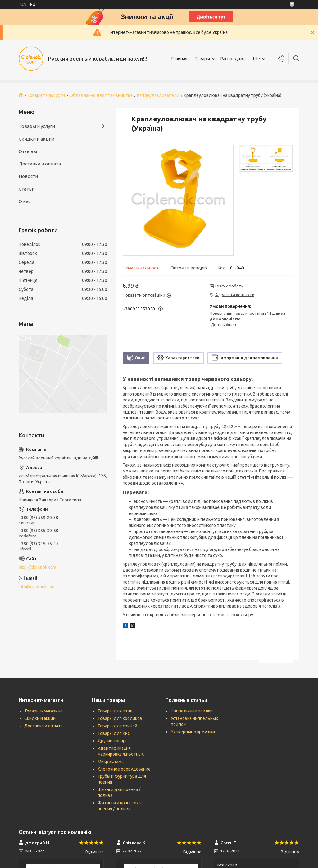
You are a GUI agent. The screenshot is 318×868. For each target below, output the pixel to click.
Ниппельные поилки (192, 711)
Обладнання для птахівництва (101, 95)
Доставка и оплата (40, 164)
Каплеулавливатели (158, 95)
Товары (202, 59)
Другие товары (113, 741)
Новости (28, 176)
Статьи (27, 189)
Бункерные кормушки (193, 732)
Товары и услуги (37, 126)
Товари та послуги (46, 95)
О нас (25, 201)
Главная (179, 59)
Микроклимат (112, 762)
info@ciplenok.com (37, 587)
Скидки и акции (36, 139)
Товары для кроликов (120, 718)
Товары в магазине (43, 711)
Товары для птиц (115, 711)
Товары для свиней (117, 726)
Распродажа (233, 59)
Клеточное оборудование (124, 769)
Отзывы (28, 151)
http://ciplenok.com (37, 567)
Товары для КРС (114, 733)
